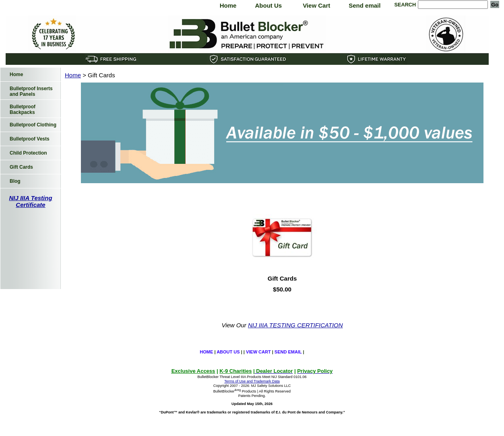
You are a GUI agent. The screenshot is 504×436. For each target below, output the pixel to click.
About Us (268, 5)
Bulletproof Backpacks (23, 110)
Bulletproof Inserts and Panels (31, 91)
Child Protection (28, 153)
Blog (15, 181)
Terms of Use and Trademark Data (252, 381)
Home (228, 5)
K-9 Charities (235, 371)
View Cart (316, 5)
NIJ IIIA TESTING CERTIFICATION (295, 325)
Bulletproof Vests (30, 139)
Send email (365, 5)
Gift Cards (282, 278)
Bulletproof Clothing (33, 125)
